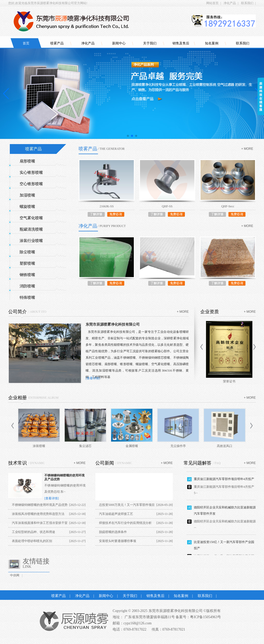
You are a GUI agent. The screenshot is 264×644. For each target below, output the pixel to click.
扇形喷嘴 (27, 161)
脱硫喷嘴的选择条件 (113, 532)
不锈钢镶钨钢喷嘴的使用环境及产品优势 (40, 505)
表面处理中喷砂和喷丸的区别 (32, 541)
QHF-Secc (228, 206)
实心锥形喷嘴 (31, 172)
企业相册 (18, 398)
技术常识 (18, 463)
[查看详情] (93, 378)
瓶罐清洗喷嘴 (31, 229)
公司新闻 (105, 463)
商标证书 (228, 381)
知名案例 (212, 43)
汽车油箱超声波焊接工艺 (116, 514)
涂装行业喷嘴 (31, 241)
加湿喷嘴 (27, 195)
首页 (26, 43)
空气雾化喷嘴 (31, 218)
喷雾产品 (57, 43)
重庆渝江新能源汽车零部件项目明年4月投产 (224, 481)
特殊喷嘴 (27, 297)
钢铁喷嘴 (27, 275)
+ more (247, 149)
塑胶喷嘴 (27, 263)
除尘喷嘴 (27, 252)
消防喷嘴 (27, 286)
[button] (128, 136)
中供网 (15, 575)
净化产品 (230, 3)
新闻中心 (119, 43)
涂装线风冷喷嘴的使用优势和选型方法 (38, 514)
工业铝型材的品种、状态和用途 (34, 532)
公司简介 (18, 312)
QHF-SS (167, 206)
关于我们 (150, 43)
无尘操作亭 (178, 446)
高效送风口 (225, 446)
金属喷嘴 (132, 446)
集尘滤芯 (85, 446)
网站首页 (212, 3)
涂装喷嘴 (39, 446)
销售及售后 (181, 43)
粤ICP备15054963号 (205, 617)
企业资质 (210, 312)
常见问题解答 (197, 463)
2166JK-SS (107, 206)
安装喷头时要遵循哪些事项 (118, 541)
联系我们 (247, 3)
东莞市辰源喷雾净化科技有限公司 (113, 324)
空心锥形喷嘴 (31, 184)
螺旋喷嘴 (27, 207)
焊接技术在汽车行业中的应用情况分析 (125, 523)
